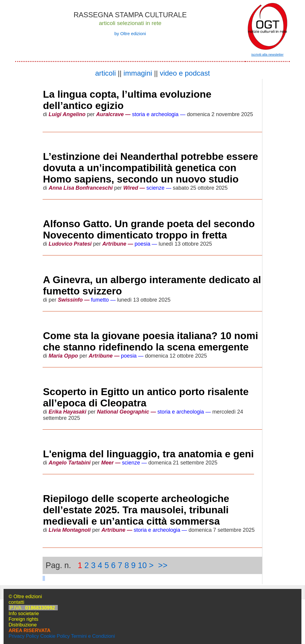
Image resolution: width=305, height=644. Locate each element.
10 (142, 565)
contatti (17, 602)
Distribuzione (23, 625)
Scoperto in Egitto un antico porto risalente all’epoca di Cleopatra (146, 397)
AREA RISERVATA (30, 630)
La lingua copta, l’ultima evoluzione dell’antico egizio (127, 100)
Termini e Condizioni (93, 636)
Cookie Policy (55, 636)
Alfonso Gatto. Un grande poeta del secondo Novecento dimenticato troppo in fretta (149, 229)
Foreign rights (24, 619)
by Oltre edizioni (130, 34)
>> (163, 565)
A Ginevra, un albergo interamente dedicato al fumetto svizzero (152, 285)
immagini (138, 73)
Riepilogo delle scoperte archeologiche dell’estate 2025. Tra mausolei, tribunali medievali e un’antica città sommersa (136, 510)
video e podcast (185, 73)
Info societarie (24, 613)
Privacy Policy (24, 636)
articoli (105, 73)
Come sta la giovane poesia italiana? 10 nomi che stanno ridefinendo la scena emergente (150, 341)
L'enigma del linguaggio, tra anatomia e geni (148, 454)
